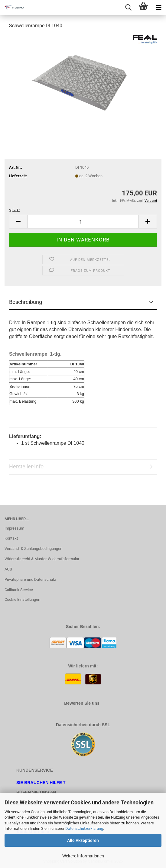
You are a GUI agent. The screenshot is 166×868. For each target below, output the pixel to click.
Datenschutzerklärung (84, 828)
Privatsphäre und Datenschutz (30, 579)
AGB (8, 569)
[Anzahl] (83, 222)
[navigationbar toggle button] (158, 8)
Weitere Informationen (83, 856)
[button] (18, 222)
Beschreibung (26, 302)
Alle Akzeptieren (83, 840)
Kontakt (11, 538)
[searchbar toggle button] (128, 8)
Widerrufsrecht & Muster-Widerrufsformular (42, 559)
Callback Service (19, 590)
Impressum (14, 528)
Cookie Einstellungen (22, 599)
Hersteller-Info (26, 466)
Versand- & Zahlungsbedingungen (33, 549)
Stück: (15, 210)
